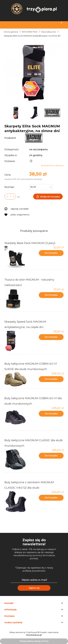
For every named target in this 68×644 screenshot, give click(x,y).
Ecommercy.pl (34, 635)
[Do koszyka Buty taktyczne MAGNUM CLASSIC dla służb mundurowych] (51, 456)
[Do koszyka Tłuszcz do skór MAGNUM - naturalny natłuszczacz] (51, 295)
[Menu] (9, 25)
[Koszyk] (59, 25)
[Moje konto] (42, 25)
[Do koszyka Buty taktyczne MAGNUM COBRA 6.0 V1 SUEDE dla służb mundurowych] (51, 379)
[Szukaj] (26, 25)
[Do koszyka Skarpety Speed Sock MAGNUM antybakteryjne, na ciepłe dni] (51, 337)
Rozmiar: (10, 187)
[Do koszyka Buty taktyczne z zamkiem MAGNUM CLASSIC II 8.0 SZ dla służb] (51, 498)
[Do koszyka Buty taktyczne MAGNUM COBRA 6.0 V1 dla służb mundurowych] (51, 414)
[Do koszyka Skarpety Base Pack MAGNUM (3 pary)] (51, 253)
